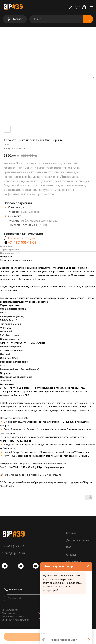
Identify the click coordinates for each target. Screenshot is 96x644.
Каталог (71, 533)
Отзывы (71, 555)
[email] (28, 598)
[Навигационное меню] (91, 8)
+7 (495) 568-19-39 (22, 242)
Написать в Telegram (22, 238)
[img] (14, 534)
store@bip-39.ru (13, 553)
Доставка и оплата (78, 540)
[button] (71, 7)
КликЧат (44, 634)
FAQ (69, 547)
